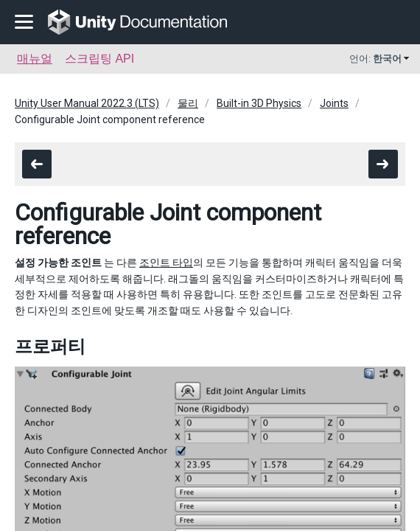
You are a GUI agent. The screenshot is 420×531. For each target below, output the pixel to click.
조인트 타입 (166, 263)
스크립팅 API (99, 59)
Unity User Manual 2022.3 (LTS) (87, 103)
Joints (334, 103)
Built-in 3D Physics (259, 103)
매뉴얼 (35, 59)
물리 (188, 103)
